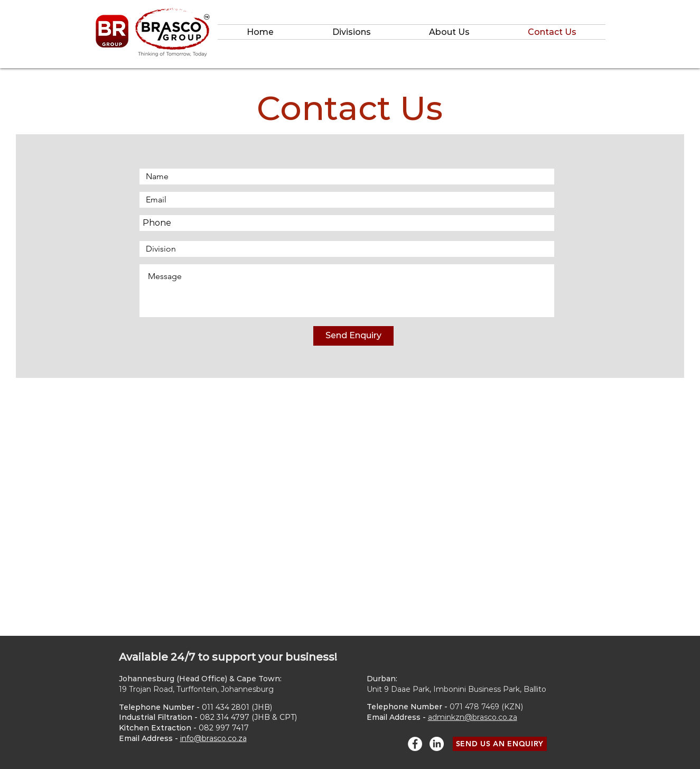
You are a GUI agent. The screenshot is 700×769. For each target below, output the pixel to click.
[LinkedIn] (437, 744)
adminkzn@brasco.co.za (473, 717)
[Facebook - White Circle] (415, 744)
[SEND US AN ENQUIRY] (500, 744)
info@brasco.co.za (213, 738)
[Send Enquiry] (353, 336)
